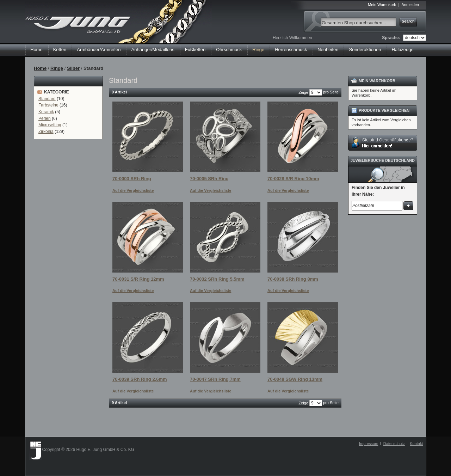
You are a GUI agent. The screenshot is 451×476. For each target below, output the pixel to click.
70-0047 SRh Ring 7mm (215, 379)
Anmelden (410, 5)
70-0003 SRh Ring (132, 179)
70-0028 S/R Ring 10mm (293, 179)
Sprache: (391, 38)
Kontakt (416, 444)
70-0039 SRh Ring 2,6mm (140, 379)
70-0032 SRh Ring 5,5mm (217, 279)
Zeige (303, 92)
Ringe (57, 68)
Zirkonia (46, 132)
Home (36, 50)
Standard (47, 99)
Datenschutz (394, 444)
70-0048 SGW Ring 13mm (295, 379)
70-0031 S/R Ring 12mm (138, 279)
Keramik (46, 112)
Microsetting (50, 125)
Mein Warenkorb (382, 5)
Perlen (45, 118)
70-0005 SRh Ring (209, 179)
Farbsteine (48, 105)
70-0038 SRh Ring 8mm (293, 279)
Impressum (369, 444)
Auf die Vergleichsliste (133, 190)
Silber (73, 68)
